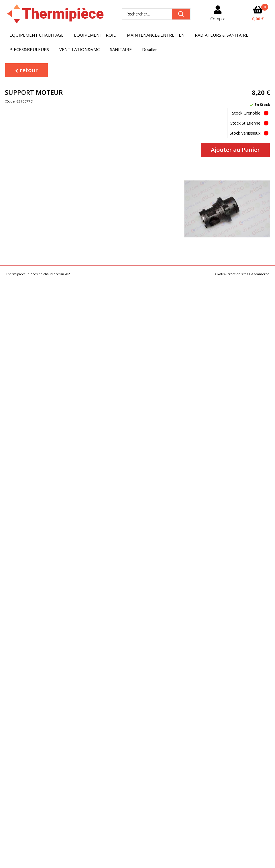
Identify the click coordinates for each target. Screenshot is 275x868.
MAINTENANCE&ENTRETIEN (156, 35)
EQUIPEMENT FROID (95, 35)
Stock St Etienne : (246, 123)
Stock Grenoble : (247, 113)
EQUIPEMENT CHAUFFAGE (37, 35)
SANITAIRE (121, 49)
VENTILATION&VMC (79, 49)
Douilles (150, 49)
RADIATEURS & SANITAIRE (222, 35)
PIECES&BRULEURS (29, 49)
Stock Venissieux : (246, 133)
